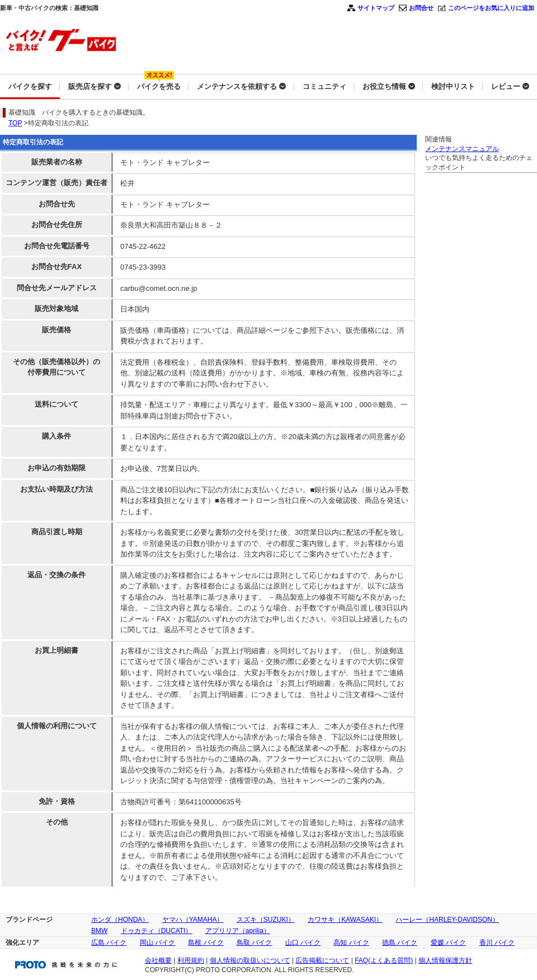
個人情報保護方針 (445, 960)
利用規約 (191, 960)
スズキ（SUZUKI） (266, 920)
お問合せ (421, 8)
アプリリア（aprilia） (238, 931)
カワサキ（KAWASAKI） (345, 920)
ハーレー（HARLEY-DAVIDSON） (447, 920)
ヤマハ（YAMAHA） (193, 920)
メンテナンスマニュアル (462, 149)
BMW (99, 931)
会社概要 (158, 960)
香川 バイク (497, 943)
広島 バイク (109, 943)
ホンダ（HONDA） (120, 920)
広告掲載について (322, 960)
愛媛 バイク (448, 943)
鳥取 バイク (254, 943)
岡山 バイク (157, 943)
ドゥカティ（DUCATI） (157, 931)
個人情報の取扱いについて (250, 960)
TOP (15, 123)
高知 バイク (351, 943)
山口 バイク (303, 943)
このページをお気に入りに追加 (491, 8)
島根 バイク (206, 943)
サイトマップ (376, 8)
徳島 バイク (400, 943)
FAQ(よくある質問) (384, 960)
